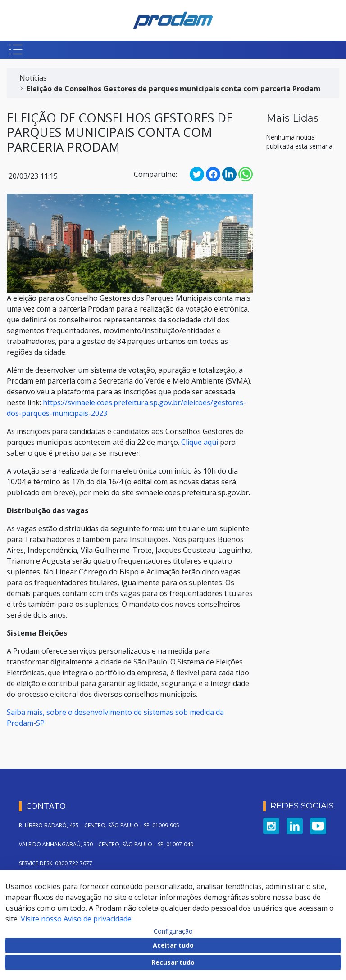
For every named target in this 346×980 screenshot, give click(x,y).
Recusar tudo (173, 962)
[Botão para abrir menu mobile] (16, 50)
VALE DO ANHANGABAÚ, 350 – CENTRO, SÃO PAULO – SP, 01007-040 (106, 844)
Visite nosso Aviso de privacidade (76, 919)
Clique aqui (200, 442)
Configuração (173, 931)
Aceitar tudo (173, 945)
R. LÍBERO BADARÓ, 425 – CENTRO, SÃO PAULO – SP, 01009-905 (99, 825)
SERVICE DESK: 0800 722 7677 (56, 863)
